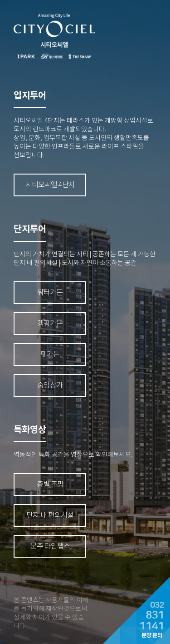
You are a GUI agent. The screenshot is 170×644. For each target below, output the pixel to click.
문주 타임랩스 (50, 546)
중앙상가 (50, 385)
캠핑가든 (50, 323)
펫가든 (50, 354)
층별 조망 (50, 484)
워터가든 (50, 292)
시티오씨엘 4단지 (50, 185)
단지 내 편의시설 (50, 515)
